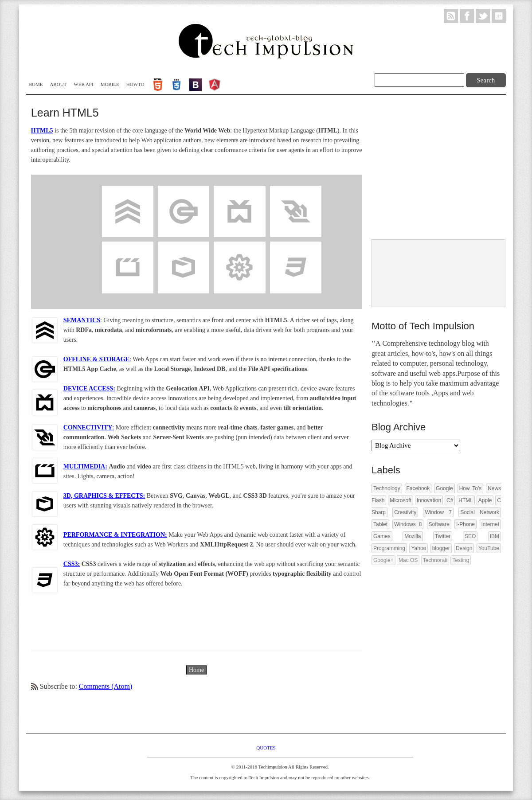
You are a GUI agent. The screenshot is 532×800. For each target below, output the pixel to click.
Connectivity (295, 190)
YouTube (489, 548)
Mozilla (413, 536)
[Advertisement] (438, 168)
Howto (135, 84)
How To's (471, 488)
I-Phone (465, 524)
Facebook (418, 488)
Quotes (266, 748)
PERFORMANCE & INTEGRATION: (115, 535)
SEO (470, 536)
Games (382, 536)
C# (450, 500)
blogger (441, 548)
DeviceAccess (239, 190)
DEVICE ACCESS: (89, 388)
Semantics (127, 190)
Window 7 (438, 512)
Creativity (405, 512)
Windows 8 (408, 524)
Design (464, 548)
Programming (389, 548)
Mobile (110, 84)
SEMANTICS (82, 320)
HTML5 (42, 131)
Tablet (380, 524)
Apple (485, 500)
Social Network (480, 512)
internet (490, 524)
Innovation (429, 500)
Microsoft (401, 500)
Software (439, 524)
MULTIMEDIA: (85, 466)
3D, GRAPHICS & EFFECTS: (104, 496)
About (58, 84)
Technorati (435, 560)
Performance (239, 246)
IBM (495, 536)
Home (35, 84)
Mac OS (408, 560)
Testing (461, 560)
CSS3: (72, 564)
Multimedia (127, 246)
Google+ (383, 560)
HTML (466, 500)
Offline (184, 190)
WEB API (83, 84)
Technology (387, 488)
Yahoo (419, 548)
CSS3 (296, 246)
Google (444, 488)
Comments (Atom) (106, 686)
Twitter (443, 536)
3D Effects (184, 246)
